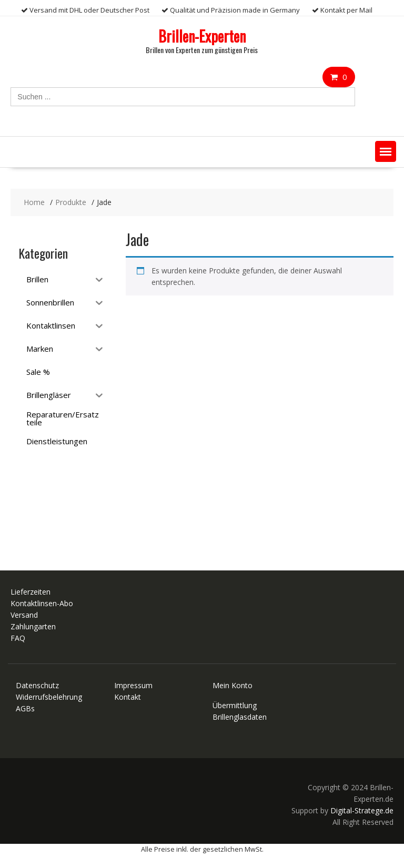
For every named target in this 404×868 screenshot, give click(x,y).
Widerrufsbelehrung (49, 697)
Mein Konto (233, 685)
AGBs (25, 708)
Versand (24, 615)
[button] (386, 151)
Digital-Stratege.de (362, 810)
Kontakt (128, 697)
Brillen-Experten (202, 36)
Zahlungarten (33, 626)
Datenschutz (37, 685)
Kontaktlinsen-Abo (42, 603)
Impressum (133, 685)
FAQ (18, 638)
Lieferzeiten (31, 592)
